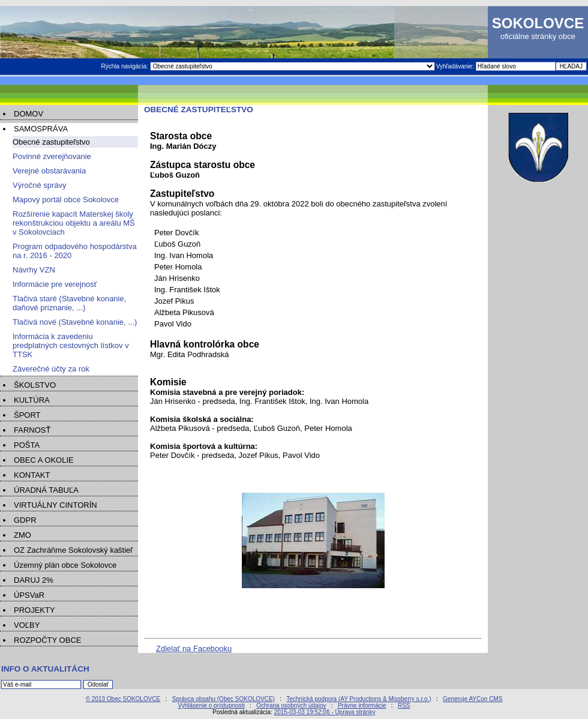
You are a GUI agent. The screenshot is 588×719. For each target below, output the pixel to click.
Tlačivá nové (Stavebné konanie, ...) (75, 322)
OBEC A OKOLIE (44, 460)
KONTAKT (32, 475)
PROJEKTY (34, 610)
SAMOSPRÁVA (41, 129)
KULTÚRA (32, 400)
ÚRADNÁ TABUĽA (46, 490)
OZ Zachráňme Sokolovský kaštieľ (73, 550)
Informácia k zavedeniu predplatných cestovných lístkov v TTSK (71, 345)
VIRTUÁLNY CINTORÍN (55, 505)
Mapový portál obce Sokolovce (66, 200)
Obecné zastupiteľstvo (51, 142)
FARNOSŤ (32, 430)
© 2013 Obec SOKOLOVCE (123, 699)
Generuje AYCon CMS (472, 699)
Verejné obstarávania (49, 171)
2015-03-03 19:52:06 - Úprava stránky (325, 712)
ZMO (22, 535)
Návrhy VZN (34, 270)
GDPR (25, 520)
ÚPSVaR (29, 595)
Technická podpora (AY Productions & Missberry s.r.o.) (358, 699)
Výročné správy (40, 185)
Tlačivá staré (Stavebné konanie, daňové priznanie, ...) (69, 303)
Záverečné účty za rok (51, 369)
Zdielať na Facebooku (194, 648)
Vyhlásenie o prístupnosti (211, 705)
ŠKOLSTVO (35, 385)
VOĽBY (27, 625)
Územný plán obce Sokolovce (65, 565)
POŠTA (27, 445)
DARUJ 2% (34, 580)
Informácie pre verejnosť (55, 284)
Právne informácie (362, 705)
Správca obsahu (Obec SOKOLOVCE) (223, 699)
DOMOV (28, 114)
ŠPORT (27, 415)
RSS (404, 705)
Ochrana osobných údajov (291, 705)
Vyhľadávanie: (456, 66)
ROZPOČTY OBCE (47, 640)
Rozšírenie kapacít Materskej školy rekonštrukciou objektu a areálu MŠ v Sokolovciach (74, 223)
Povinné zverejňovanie (52, 156)
